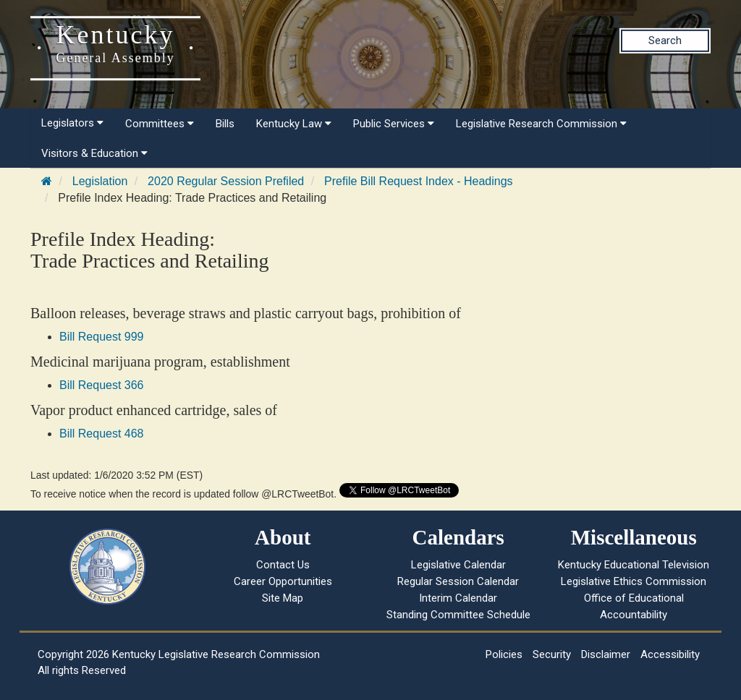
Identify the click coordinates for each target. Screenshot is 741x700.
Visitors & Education (94, 153)
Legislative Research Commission (541, 124)
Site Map (283, 598)
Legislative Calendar (458, 565)
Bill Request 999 (102, 337)
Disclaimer (606, 654)
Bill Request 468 (102, 434)
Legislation (100, 181)
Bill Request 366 (102, 385)
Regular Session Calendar (458, 581)
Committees (160, 124)
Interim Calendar (458, 598)
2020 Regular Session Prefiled (226, 181)
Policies (504, 654)
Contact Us (283, 565)
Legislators (72, 123)
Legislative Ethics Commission (634, 581)
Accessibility (670, 654)
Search (665, 40)
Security (552, 654)
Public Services (394, 124)
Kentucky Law (294, 124)
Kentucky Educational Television (634, 565)
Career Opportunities (283, 581)
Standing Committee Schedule (458, 615)
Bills (225, 124)
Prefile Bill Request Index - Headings (419, 181)
